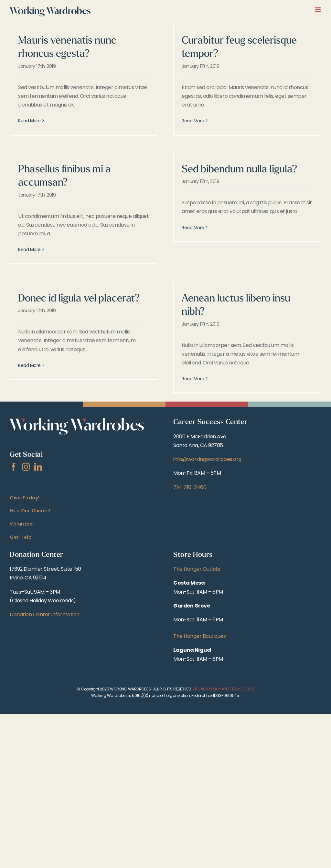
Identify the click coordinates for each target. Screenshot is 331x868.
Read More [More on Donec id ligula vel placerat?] (29, 379)
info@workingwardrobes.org (207, 459)
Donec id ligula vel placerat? (79, 299)
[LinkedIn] (38, 467)
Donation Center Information (45, 614)
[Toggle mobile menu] (318, 10)
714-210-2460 (190, 487)
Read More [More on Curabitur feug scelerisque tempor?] (193, 121)
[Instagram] (26, 467)
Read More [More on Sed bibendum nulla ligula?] (193, 250)
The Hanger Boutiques (199, 636)
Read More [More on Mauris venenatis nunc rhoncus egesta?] (29, 121)
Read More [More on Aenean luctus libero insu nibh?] (193, 379)
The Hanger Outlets (197, 569)
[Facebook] (14, 467)
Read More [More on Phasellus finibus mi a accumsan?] (29, 250)
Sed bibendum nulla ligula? (240, 170)
